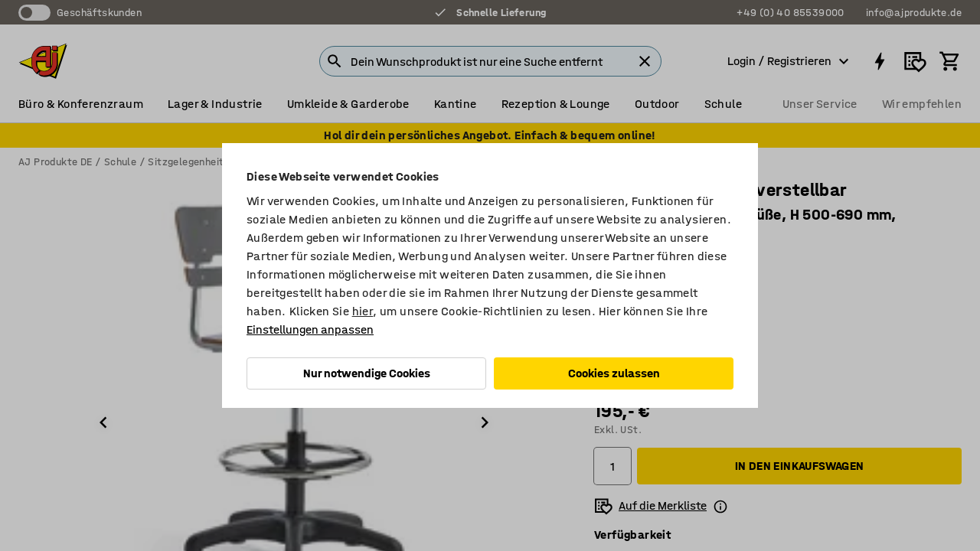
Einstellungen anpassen (310, 329)
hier (363, 311)
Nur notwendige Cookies (367, 373)
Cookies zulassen (614, 373)
